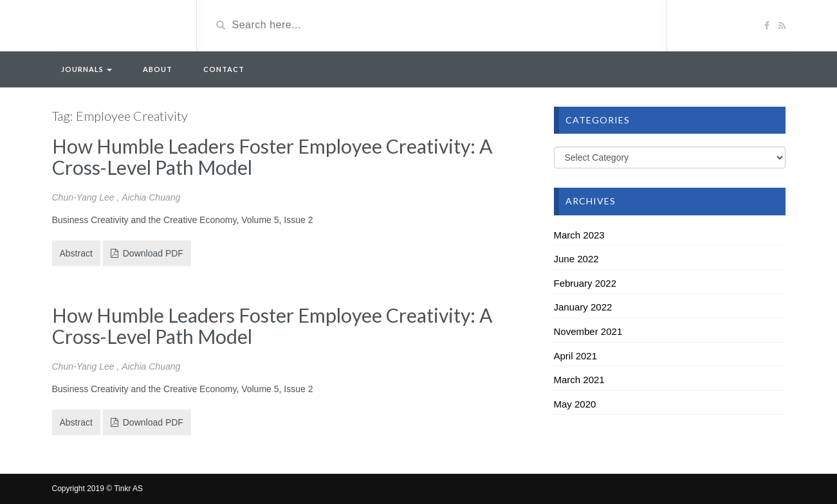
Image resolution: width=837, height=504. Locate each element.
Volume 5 (260, 220)
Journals (87, 69)
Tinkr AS (128, 489)
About (158, 69)
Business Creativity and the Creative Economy (144, 220)
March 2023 (579, 235)
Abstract (76, 253)
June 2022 (576, 259)
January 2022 (583, 307)
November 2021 (588, 331)
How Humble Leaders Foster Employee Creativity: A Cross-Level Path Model (272, 157)
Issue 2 (298, 220)
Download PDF (147, 253)
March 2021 (579, 380)
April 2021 (576, 356)
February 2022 (585, 283)
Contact (224, 69)
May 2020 (575, 404)
